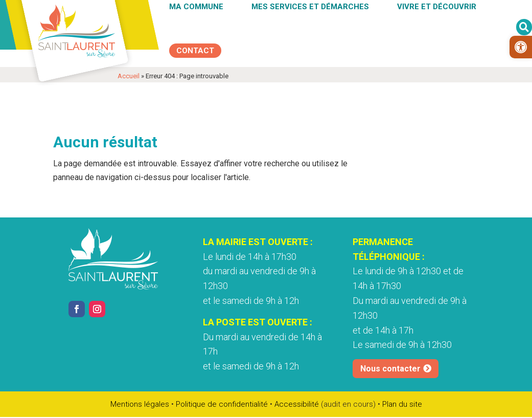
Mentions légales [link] (140, 404)
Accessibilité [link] (297, 404)
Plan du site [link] (402, 404)
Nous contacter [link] (390, 354)
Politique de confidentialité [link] (222, 404)
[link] (521, 47)
